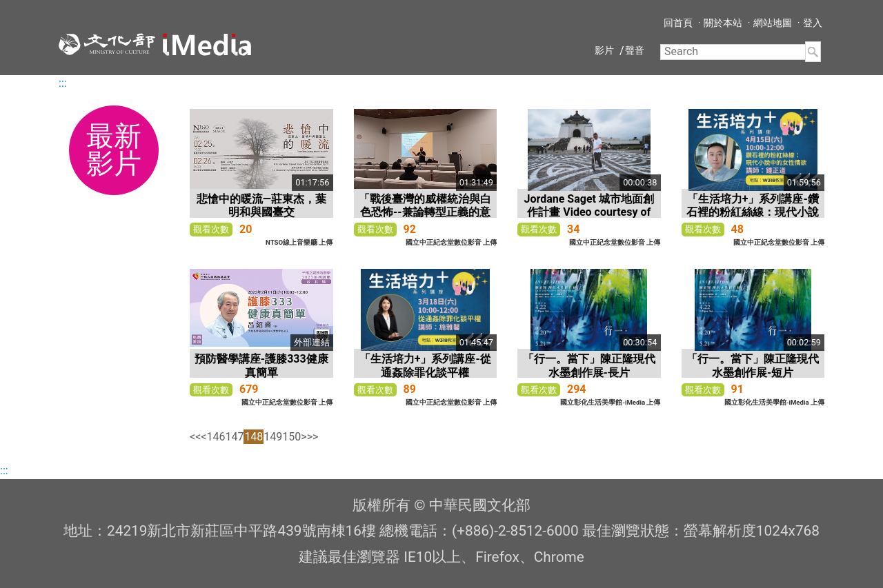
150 (291, 437)
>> (313, 437)
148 (254, 437)
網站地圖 (773, 23)
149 (273, 437)
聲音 (635, 50)
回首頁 (678, 23)
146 (216, 437)
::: (63, 83)
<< (195, 437)
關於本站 (723, 23)
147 (234, 437)
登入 (813, 23)
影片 (604, 50)
